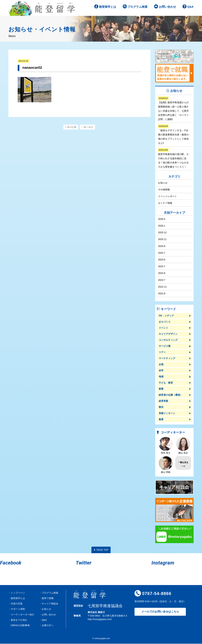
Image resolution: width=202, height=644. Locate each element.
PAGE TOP (102, 550)
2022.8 (162, 294)
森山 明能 (166, 465)
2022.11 (162, 287)
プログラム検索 (135, 8)
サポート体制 (18, 609)
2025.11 (162, 240)
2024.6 (162, 273)
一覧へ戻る (87, 127)
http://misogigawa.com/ (100, 619)
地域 (161, 377)
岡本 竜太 (166, 446)
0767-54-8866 (157, 594)
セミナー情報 (165, 203)
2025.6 (162, 260)
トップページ (18, 593)
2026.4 (162, 219)
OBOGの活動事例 (20, 625)
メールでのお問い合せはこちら (160, 612)
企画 (161, 365)
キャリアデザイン (168, 334)
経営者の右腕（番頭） (171, 395)
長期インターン (167, 413)
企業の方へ (48, 625)
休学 (161, 371)
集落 (161, 419)
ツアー (162, 352)
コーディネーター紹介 (23, 615)
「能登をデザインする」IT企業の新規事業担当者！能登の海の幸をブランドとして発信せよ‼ (173, 135)
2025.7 (162, 253)
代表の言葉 (17, 604)
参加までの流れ (19, 620)
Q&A (190, 8)
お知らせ (163, 183)
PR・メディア (166, 316)
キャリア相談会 (50, 604)
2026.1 (162, 226)
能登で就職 (48, 599)
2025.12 (162, 233)
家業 (161, 389)
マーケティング (167, 358)
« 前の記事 (71, 127)
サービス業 (165, 346)
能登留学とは (104, 8)
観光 (161, 407)
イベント (163, 328)
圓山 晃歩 (183, 446)
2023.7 (162, 280)
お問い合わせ (166, 8)
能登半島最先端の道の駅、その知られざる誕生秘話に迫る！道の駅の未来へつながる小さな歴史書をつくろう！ (173, 159)
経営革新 (163, 401)
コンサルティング (168, 340)
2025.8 (162, 246)
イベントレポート (167, 197)
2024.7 (162, 267)
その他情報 (164, 190)
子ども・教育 (166, 383)
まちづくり (165, 322)
